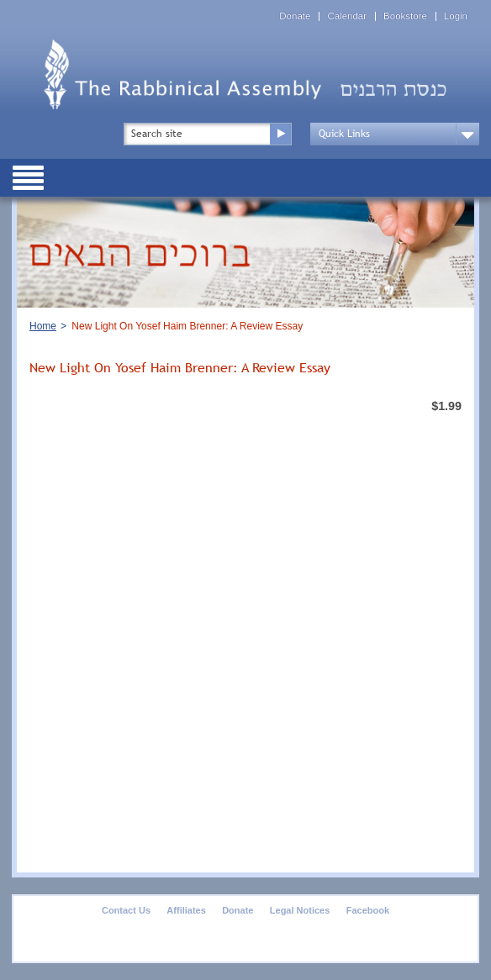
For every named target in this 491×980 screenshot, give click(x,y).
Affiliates (186, 910)
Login (456, 16)
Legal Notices (300, 910)
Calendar (347, 16)
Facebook (368, 910)
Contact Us (126, 910)
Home (43, 326)
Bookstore (405, 16)
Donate (295, 16)
